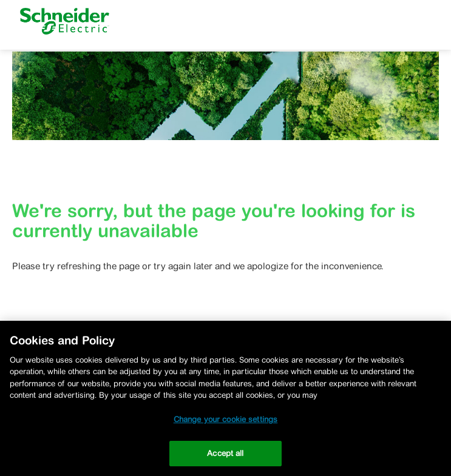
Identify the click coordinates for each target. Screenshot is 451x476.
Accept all (225, 453)
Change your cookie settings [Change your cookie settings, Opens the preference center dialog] (226, 419)
